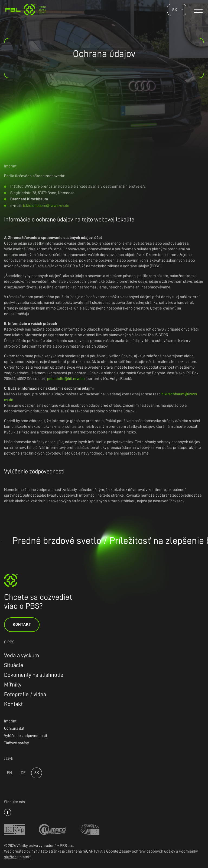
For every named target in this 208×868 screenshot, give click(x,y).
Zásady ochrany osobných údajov (147, 851)
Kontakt (22, 625)
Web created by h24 (21, 851)
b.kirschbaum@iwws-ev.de (46, 205)
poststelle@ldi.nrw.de (66, 379)
